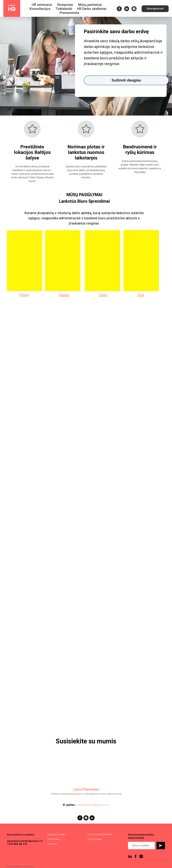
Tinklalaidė (64, 9)
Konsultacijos (40, 9)
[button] (155, 9)
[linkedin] (127, 9)
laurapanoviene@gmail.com (93, 805)
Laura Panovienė (86, 789)
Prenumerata (69, 13)
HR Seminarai (53, 839)
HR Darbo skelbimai (92, 9)
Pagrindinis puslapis (57, 834)
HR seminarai (42, 5)
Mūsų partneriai (90, 5)
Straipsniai (65, 5)
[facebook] (119, 9)
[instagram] (134, 9)
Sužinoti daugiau (126, 80)
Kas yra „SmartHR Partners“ (100, 834)
